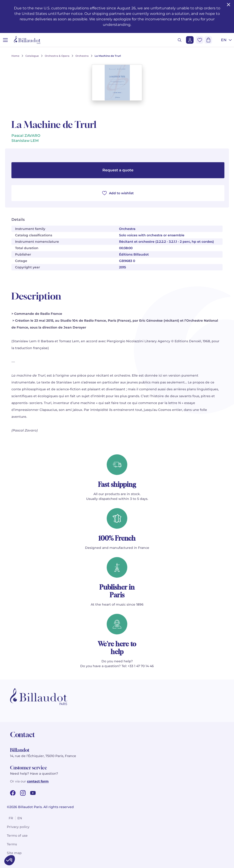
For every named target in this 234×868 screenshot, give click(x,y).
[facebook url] (13, 793)
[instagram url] (23, 793)
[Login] (190, 40)
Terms (12, 844)
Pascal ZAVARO (26, 136)
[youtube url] (33, 793)
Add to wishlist (118, 193)
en (20, 818)
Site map (14, 853)
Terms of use (17, 836)
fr (11, 818)
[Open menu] (5, 40)
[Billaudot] (27, 40)
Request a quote (118, 170)
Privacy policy (18, 827)
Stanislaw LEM (25, 141)
